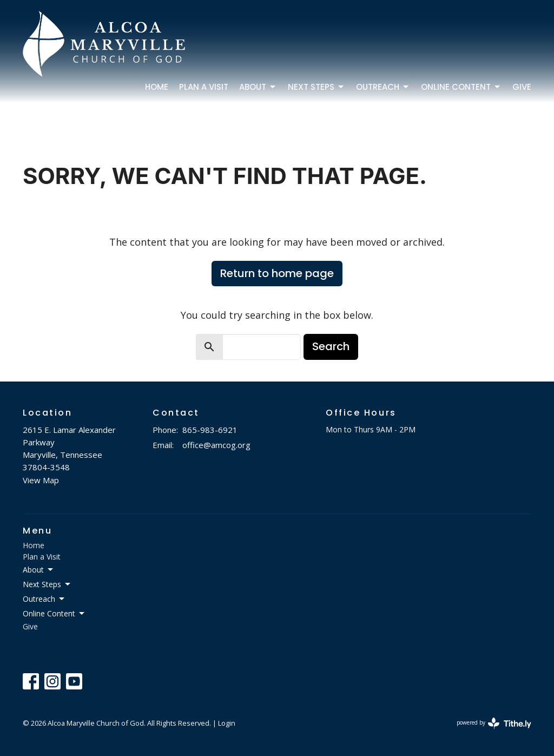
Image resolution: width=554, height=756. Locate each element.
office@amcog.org (216, 445)
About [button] (39, 570)
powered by (494, 723)
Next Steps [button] (47, 584)
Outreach (383, 87)
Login (227, 723)
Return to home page (277, 273)
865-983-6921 (210, 430)
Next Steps (316, 87)
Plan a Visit (204, 87)
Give (522, 87)
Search (331, 346)
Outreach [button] (44, 599)
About (258, 87)
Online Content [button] (54, 614)
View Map (41, 480)
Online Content (461, 87)
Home (157, 87)
